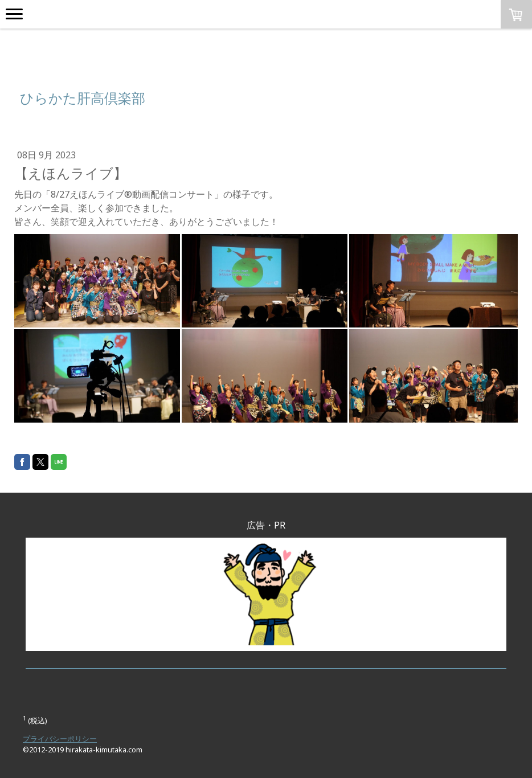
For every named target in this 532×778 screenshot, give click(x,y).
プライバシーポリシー (60, 739)
